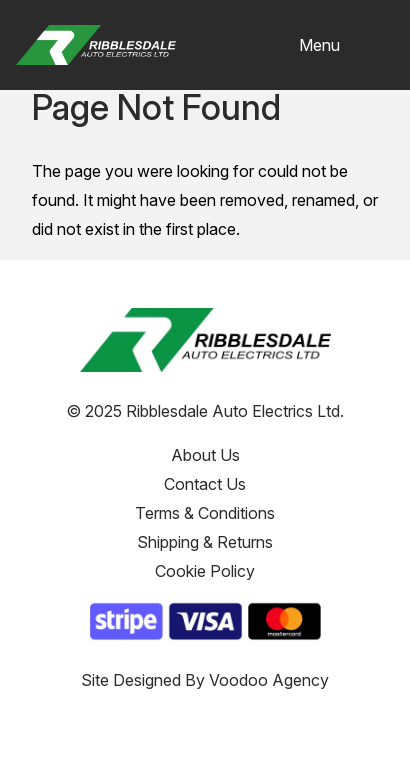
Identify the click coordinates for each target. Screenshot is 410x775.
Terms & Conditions (205, 513)
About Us (205, 455)
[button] (346, 45)
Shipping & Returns (205, 542)
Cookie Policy (205, 571)
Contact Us (205, 484)
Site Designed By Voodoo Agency (205, 680)
